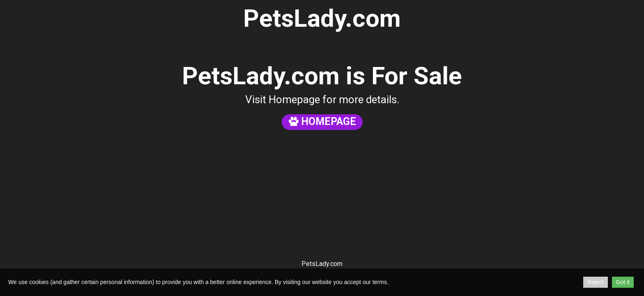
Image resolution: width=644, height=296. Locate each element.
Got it (623, 282)
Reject (596, 282)
